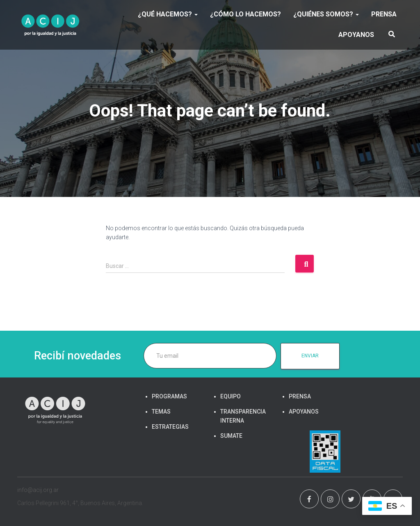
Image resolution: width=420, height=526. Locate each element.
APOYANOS (356, 35)
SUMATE (231, 436)
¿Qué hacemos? (168, 14)
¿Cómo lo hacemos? (245, 14)
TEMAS (161, 412)
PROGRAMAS (169, 396)
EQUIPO (231, 396)
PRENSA (384, 14)
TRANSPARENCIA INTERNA (243, 416)
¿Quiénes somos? (326, 14)
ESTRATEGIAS (170, 427)
